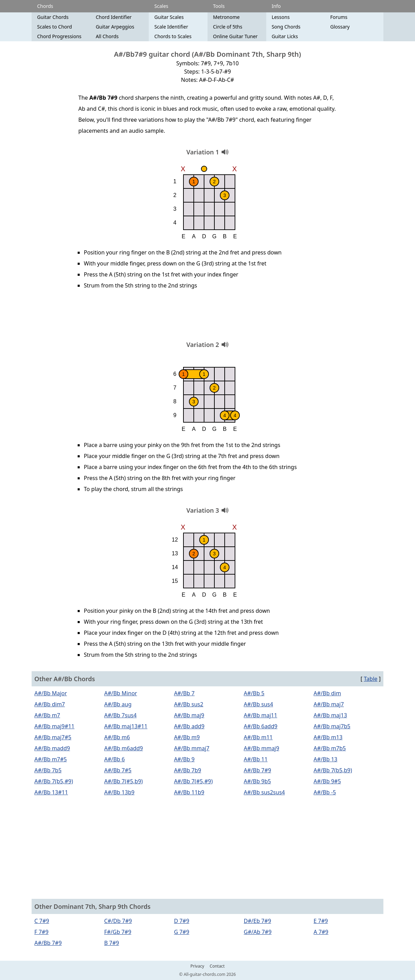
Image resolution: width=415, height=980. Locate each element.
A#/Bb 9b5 (257, 781)
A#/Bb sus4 (259, 704)
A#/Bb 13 (326, 759)
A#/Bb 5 (254, 693)
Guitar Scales (169, 17)
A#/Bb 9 (184, 759)
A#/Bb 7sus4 (120, 715)
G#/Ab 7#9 (258, 932)
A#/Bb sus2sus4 (265, 792)
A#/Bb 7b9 (187, 770)
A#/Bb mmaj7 (192, 748)
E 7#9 (321, 921)
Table (371, 679)
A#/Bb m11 (258, 737)
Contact (217, 966)
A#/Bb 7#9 (258, 770)
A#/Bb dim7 (50, 704)
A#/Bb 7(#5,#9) (193, 781)
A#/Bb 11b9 (189, 792)
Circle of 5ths (228, 27)
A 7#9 (321, 932)
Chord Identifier (114, 17)
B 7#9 (111, 943)
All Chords (107, 36)
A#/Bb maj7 (329, 704)
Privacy (197, 966)
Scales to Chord (54, 27)
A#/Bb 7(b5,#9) (54, 781)
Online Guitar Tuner (235, 36)
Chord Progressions (59, 36)
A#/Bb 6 (114, 759)
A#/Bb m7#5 (51, 759)
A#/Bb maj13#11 (126, 726)
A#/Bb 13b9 (119, 792)
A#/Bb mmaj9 (262, 748)
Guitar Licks (285, 36)
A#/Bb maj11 (261, 715)
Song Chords (286, 27)
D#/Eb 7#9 (258, 921)
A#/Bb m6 (117, 737)
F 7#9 (41, 932)
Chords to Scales (173, 36)
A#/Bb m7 (47, 715)
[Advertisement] (207, 317)
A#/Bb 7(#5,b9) (123, 781)
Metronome (226, 17)
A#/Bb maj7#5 (53, 737)
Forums (339, 17)
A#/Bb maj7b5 (332, 726)
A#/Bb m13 (328, 737)
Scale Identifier (171, 27)
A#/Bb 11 (256, 759)
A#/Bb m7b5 (330, 748)
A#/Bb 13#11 (51, 792)
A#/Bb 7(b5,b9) (333, 770)
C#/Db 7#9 (118, 921)
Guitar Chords (53, 17)
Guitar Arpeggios (115, 27)
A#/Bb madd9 (52, 748)
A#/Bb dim (327, 693)
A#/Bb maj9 (189, 715)
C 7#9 (42, 921)
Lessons (281, 17)
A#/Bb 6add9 (261, 726)
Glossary (340, 27)
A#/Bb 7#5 (118, 770)
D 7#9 (181, 921)
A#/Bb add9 (189, 726)
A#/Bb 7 (184, 693)
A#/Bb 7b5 (48, 770)
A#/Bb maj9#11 (54, 726)
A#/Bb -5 (325, 792)
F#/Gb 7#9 (118, 932)
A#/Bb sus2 (188, 704)
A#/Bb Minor (121, 693)
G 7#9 (181, 932)
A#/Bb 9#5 (327, 781)
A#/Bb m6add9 (124, 748)
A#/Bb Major (51, 693)
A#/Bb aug (118, 704)
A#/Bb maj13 (330, 715)
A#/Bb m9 (187, 737)
